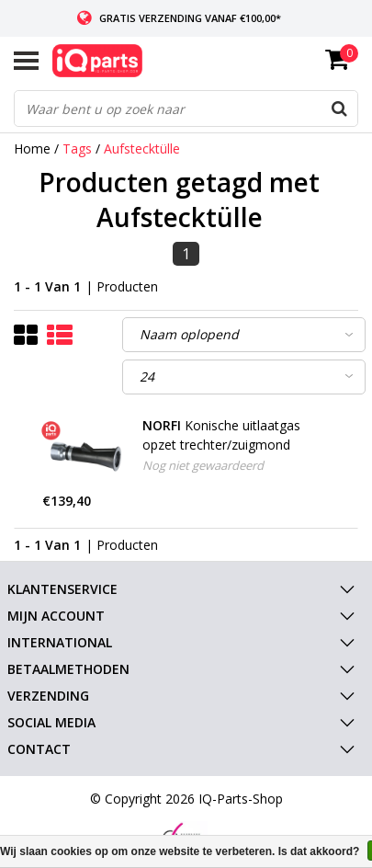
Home (32, 148)
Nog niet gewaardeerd (203, 465)
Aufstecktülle (142, 148)
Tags (77, 148)
